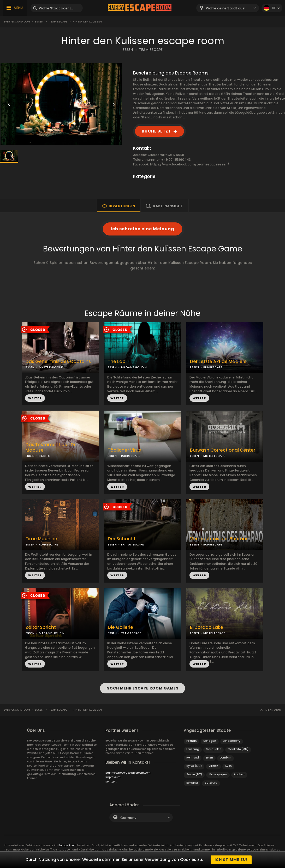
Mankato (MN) (238, 749)
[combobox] (228, 8)
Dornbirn (225, 758)
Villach (213, 766)
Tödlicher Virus (124, 450)
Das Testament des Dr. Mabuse (51, 447)
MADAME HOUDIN (134, 367)
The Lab (117, 362)
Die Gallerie (120, 627)
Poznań (191, 741)
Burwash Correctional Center (223, 450)
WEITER (35, 398)
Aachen (239, 774)
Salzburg (211, 783)
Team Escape (58, 22)
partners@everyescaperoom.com (128, 773)
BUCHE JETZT (156, 131)
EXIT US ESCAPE (132, 544)
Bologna (192, 783)
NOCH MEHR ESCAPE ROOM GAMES (142, 688)
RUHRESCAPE (213, 367)
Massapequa (218, 774)
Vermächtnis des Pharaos (219, 539)
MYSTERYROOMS (51, 367)
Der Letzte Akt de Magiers (218, 362)
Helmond (193, 758)
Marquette (213, 749)
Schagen (210, 741)
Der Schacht (122, 539)
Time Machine (41, 539)
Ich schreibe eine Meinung (142, 229)
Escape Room (67, 845)
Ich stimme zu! (231, 860)
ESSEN (128, 50)
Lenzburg (193, 749)
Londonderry (232, 741)
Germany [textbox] (128, 818)
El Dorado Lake (207, 627)
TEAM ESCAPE (151, 50)
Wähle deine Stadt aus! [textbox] (226, 8)
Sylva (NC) (194, 766)
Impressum (113, 777)
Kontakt (111, 782)
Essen (39, 22)
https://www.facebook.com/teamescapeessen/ (190, 164)
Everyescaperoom (17, 22)
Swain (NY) (194, 774)
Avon (228, 766)
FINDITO (45, 456)
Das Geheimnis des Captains (58, 362)
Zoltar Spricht (41, 627)
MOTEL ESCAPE (214, 456)
